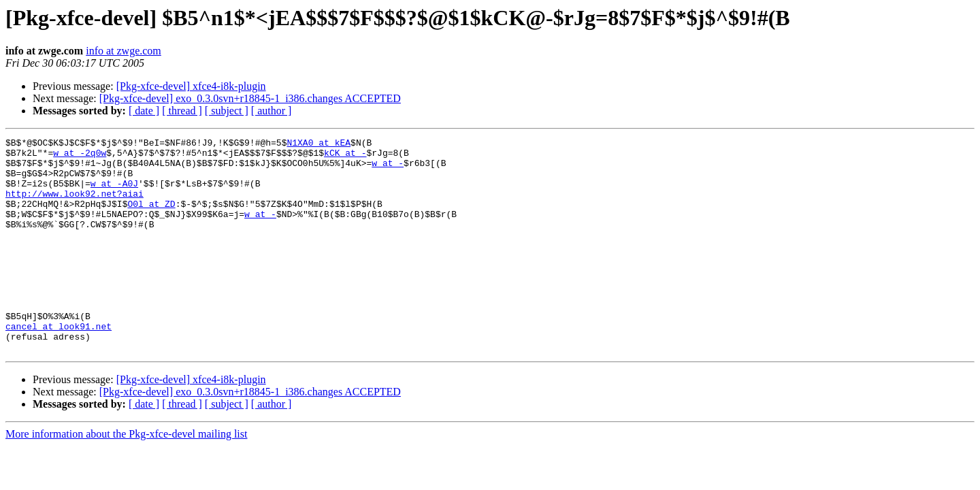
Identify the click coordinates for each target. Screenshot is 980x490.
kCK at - (345, 157)
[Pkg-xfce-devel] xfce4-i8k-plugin (191, 86)
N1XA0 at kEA (318, 144)
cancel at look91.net (59, 365)
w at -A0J (114, 193)
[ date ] (144, 111)
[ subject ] (227, 111)
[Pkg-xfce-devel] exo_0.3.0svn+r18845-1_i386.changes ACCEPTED (250, 98)
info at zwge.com (124, 51)
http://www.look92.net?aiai (75, 206)
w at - (388, 169)
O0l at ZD (151, 218)
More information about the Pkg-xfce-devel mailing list (126, 477)
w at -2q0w (80, 157)
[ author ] (272, 111)
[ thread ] (182, 111)
